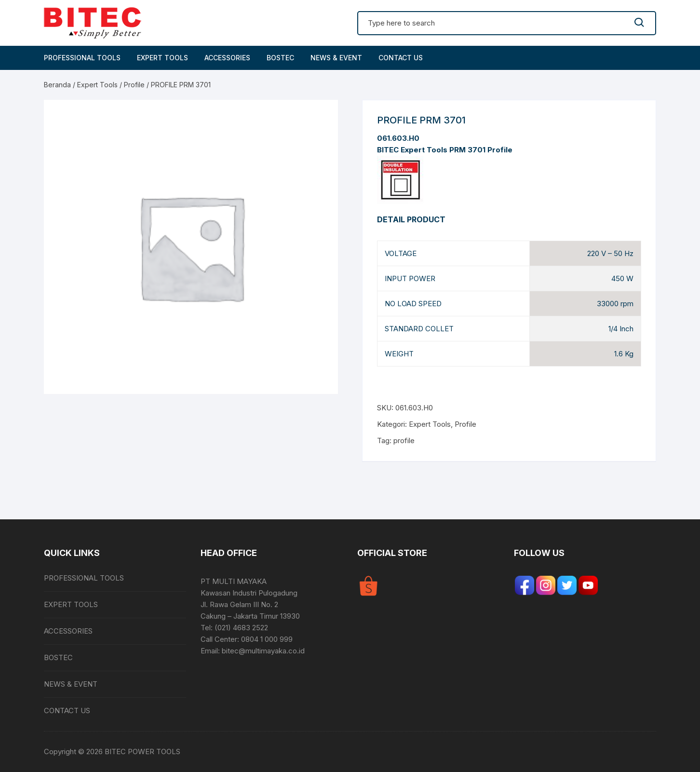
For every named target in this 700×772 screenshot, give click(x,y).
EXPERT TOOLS (162, 58)
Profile (134, 85)
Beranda (57, 85)
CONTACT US (401, 58)
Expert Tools (97, 85)
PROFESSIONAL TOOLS (82, 58)
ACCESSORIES (227, 58)
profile (404, 440)
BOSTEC (280, 58)
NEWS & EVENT (336, 58)
